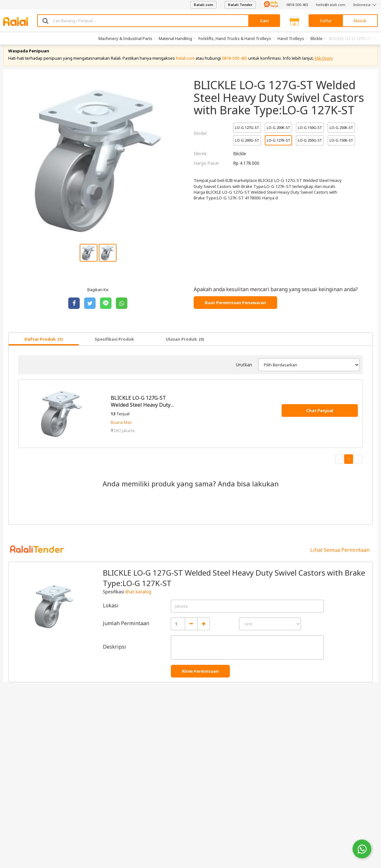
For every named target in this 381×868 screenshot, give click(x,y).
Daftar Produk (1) (44, 348)
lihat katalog (138, 600)
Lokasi (111, 614)
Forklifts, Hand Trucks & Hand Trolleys (235, 38)
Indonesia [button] (366, 5)
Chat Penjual (320, 419)
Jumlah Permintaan (126, 632)
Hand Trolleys (291, 38)
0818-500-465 (297, 5)
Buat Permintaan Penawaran (235, 311)
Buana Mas (121, 431)
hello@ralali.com (331, 5)
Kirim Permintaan (200, 680)
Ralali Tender (240, 5)
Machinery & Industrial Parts (125, 38)
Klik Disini (324, 67)
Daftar (326, 21)
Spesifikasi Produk (114, 348)
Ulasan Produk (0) (185, 348)
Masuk (360, 21)
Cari (264, 21)
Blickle (317, 38)
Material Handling (175, 38)
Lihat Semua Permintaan (340, 558)
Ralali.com (203, 5)
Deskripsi (114, 655)
